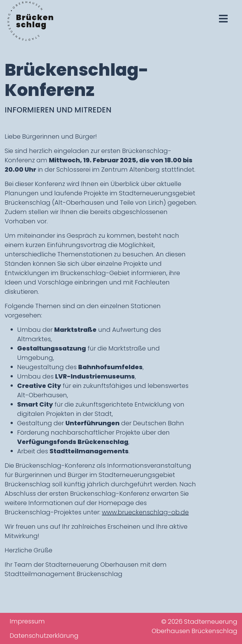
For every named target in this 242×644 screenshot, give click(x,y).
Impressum (27, 621)
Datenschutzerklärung (44, 636)
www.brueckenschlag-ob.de (145, 512)
